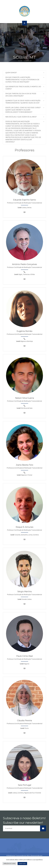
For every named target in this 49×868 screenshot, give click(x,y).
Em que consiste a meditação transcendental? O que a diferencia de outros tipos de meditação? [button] (22, 80)
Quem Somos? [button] (11, 73)
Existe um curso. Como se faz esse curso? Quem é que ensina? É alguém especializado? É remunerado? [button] (23, 110)
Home (20, 61)
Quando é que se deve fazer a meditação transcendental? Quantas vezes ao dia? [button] (23, 102)
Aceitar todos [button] (22, 864)
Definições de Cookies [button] (10, 864)
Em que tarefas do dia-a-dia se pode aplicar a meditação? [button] (21, 95)
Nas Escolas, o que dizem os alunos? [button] (21, 117)
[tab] (24, 73)
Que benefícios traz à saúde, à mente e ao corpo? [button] (23, 88)
